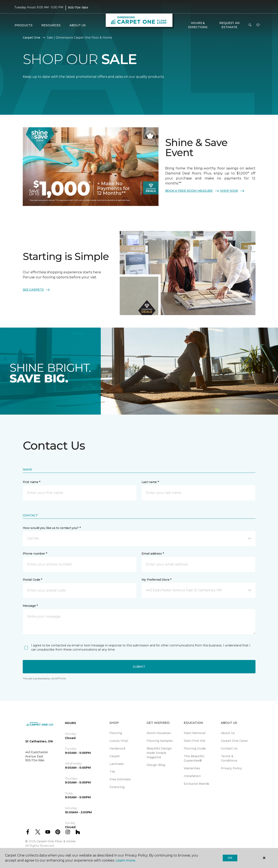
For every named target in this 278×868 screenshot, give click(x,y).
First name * (32, 482)
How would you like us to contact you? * (52, 528)
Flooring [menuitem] (116, 733)
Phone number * (35, 554)
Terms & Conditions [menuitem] (229, 758)
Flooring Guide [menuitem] (195, 748)
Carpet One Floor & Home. (56, 841)
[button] (250, 25)
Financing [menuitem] (117, 787)
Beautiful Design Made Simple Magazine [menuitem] (159, 753)
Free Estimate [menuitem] (120, 779)
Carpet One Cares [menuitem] (234, 741)
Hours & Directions (198, 25)
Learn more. (126, 860)
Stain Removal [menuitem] (195, 733)
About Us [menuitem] (228, 733)
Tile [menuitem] (112, 772)
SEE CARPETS (37, 290)
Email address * (153, 554)
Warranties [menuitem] (192, 768)
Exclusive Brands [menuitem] (197, 784)
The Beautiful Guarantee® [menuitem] (194, 758)
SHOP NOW (233, 191)
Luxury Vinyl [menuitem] (119, 741)
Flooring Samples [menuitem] (160, 741)
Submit (139, 667)
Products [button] (24, 25)
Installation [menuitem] (192, 776)
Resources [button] (51, 25)
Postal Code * (32, 580)
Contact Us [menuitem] (229, 748)
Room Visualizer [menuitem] (159, 733)
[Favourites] (258, 25)
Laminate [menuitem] (117, 764)
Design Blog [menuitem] (156, 765)
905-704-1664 (78, 8)
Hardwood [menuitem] (117, 748)
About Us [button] (78, 25)
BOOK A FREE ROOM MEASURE (192, 191)
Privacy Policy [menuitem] (231, 768)
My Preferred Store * (157, 580)
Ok (230, 858)
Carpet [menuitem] (115, 756)
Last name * (150, 482)
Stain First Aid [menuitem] (194, 741)
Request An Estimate (229, 25)
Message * (30, 606)
